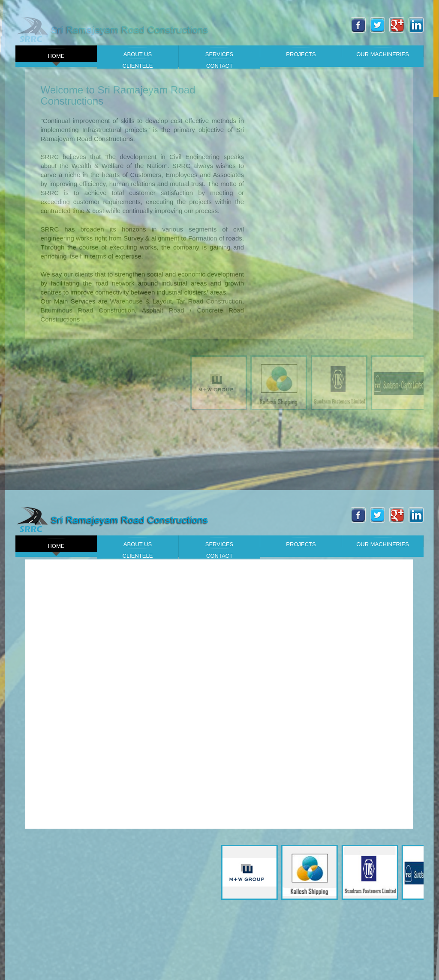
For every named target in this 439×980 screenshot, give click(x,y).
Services (219, 52)
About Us (138, 52)
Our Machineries (383, 52)
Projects (301, 52)
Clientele (138, 63)
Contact (219, 63)
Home (56, 54)
